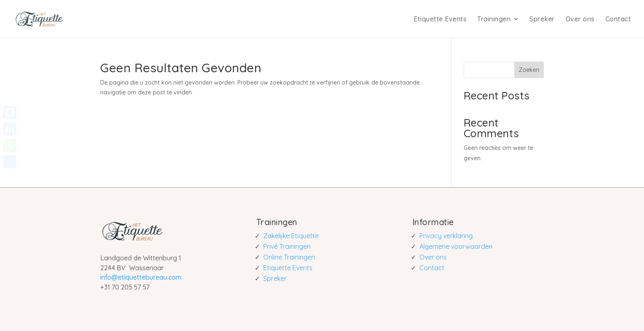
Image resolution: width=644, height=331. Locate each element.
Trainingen (494, 19)
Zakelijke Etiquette (291, 236)
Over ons (580, 19)
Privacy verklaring (446, 236)
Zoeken (529, 70)
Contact (618, 19)
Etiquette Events (440, 19)
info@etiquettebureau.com (141, 277)
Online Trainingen (289, 257)
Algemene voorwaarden (456, 246)
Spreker (542, 19)
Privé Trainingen (287, 246)
